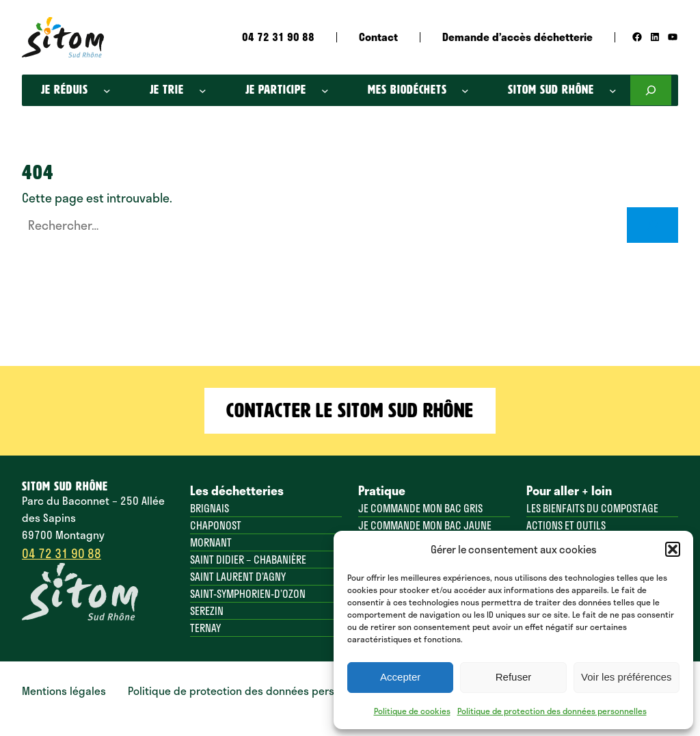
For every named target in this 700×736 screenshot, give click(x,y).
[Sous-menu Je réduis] (107, 91)
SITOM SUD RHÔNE (65, 487)
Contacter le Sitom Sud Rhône (350, 410)
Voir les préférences (627, 677)
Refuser (514, 677)
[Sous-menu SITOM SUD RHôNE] (613, 91)
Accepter (400, 677)
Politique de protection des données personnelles (552, 711)
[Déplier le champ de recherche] (651, 90)
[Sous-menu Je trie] (203, 91)
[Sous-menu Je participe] (325, 91)
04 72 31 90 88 (62, 553)
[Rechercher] (652, 225)
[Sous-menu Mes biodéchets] (465, 91)
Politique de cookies (412, 711)
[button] (673, 549)
